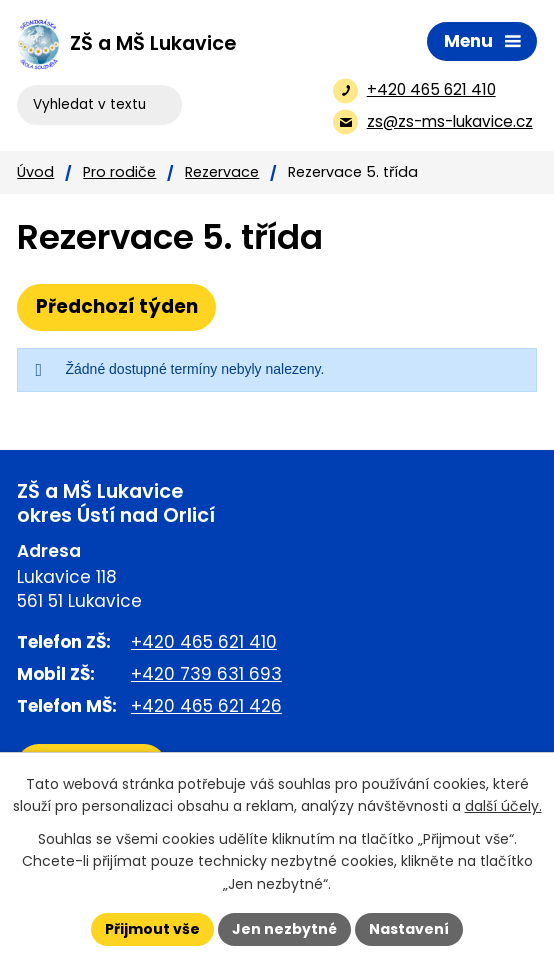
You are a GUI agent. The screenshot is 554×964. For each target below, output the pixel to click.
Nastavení (409, 929)
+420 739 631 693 (206, 674)
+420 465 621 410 (204, 642)
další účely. (503, 806)
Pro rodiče (119, 172)
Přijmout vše (152, 929)
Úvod (35, 172)
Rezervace (222, 172)
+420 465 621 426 (206, 706)
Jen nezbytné (284, 929)
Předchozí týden (117, 306)
